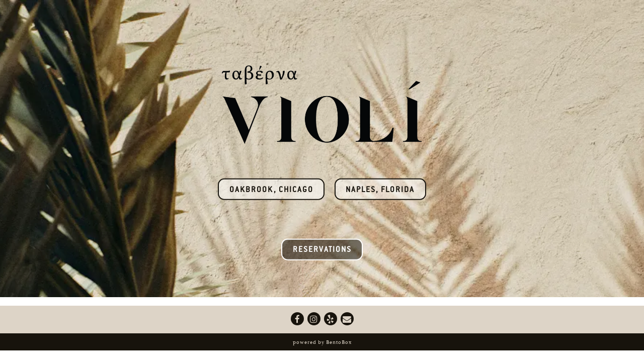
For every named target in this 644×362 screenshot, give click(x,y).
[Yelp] (331, 319)
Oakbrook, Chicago (271, 190)
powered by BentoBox (322, 342)
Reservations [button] (322, 250)
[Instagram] (314, 319)
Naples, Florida (380, 190)
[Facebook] (297, 319)
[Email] (347, 319)
